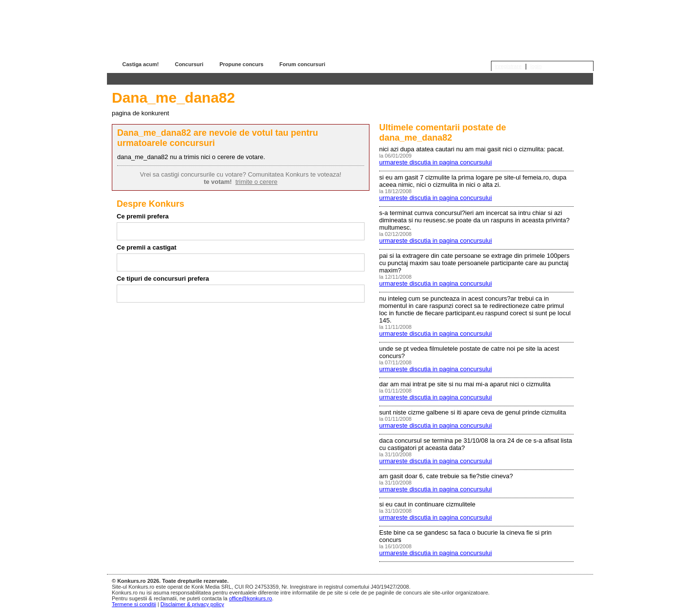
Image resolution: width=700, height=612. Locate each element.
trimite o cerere (256, 182)
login (536, 66)
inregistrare (508, 66)
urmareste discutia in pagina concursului (436, 162)
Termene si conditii (134, 604)
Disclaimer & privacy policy (192, 604)
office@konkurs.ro (251, 598)
